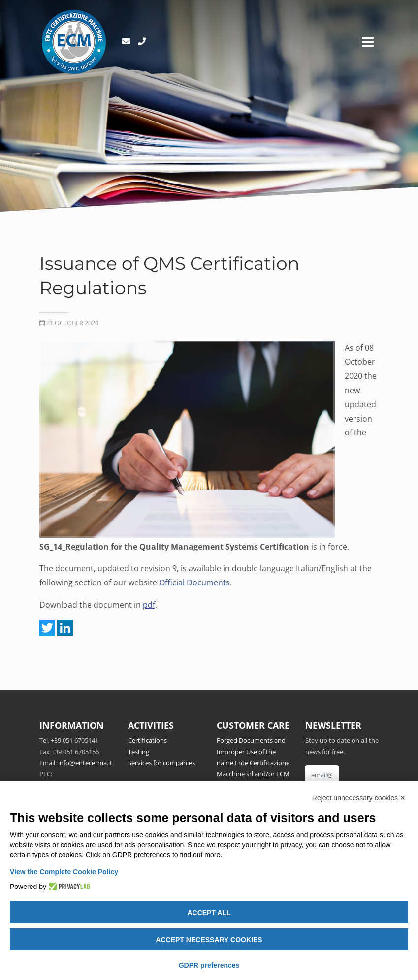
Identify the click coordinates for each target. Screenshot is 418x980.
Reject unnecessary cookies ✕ (359, 798)
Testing (139, 752)
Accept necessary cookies (209, 940)
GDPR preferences (209, 965)
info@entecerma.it (85, 763)
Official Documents (194, 582)
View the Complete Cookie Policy (64, 872)
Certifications (147, 740)
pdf (149, 605)
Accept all (209, 913)
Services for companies (161, 763)
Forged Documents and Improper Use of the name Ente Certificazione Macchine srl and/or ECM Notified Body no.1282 (253, 763)
